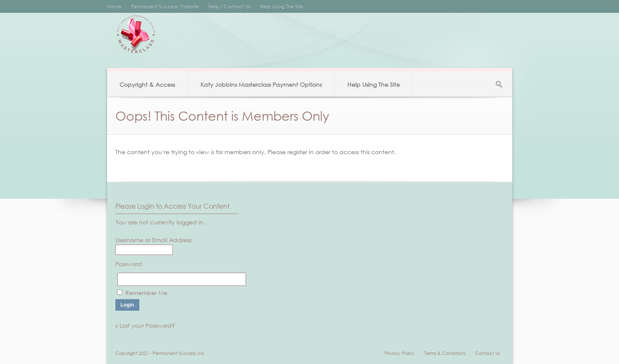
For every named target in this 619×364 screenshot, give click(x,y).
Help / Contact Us (229, 6)
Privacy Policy (400, 353)
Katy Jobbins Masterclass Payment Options (261, 84)
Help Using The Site (282, 6)
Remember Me (146, 293)
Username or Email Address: (154, 240)
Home (114, 6)
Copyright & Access (147, 84)
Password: (129, 264)
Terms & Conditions (445, 353)
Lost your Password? (147, 325)
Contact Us (488, 353)
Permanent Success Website (165, 6)
